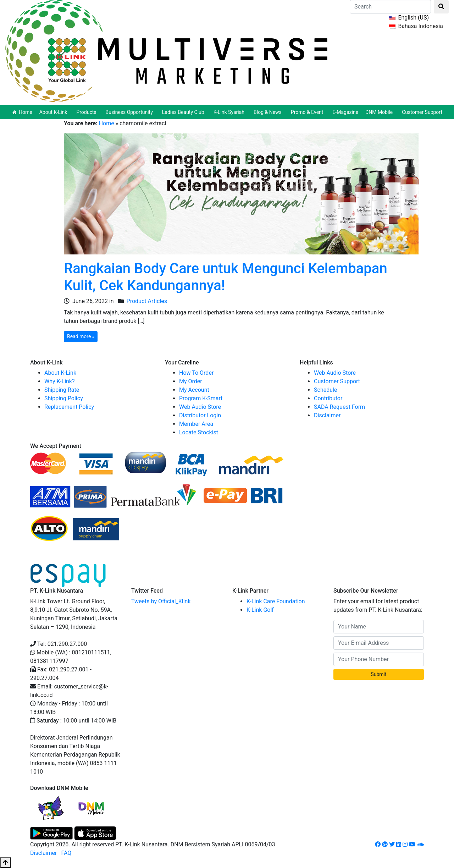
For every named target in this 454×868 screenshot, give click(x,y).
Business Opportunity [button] (130, 112)
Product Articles (147, 301)
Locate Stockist (199, 432)
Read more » (81, 336)
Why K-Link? (60, 381)
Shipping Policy (64, 398)
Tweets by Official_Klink (161, 601)
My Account (194, 390)
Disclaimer (327, 415)
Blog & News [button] (269, 112)
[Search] (390, 7)
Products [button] (87, 112)
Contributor (328, 398)
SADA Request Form (339, 407)
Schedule (325, 390)
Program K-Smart (201, 398)
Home (26, 112)
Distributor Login (200, 415)
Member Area (196, 424)
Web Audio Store (200, 407)
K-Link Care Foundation (276, 601)
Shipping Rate (62, 390)
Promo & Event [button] (308, 112)
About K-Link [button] (54, 112)
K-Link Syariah (230, 112)
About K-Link (60, 373)
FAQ (66, 853)
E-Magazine (345, 112)
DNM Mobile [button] (380, 112)
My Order (191, 381)
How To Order (196, 373)
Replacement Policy (69, 407)
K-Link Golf (260, 610)
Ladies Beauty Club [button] (184, 112)
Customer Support (422, 112)
